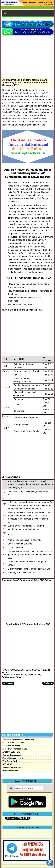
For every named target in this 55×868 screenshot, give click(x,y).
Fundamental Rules (12, 677)
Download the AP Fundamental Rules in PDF (28, 624)
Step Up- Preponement (12, 755)
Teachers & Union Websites (14, 767)
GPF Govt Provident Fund (13, 743)
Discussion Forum (10, 770)
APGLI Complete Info (11, 752)
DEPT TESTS (34, 675)
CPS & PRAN (8, 764)
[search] (29, 788)
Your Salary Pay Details (12, 761)
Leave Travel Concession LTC (15, 749)
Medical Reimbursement (13, 758)
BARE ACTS (20, 675)
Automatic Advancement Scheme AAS (18, 740)
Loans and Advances (11, 746)
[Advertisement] (28, 56)
